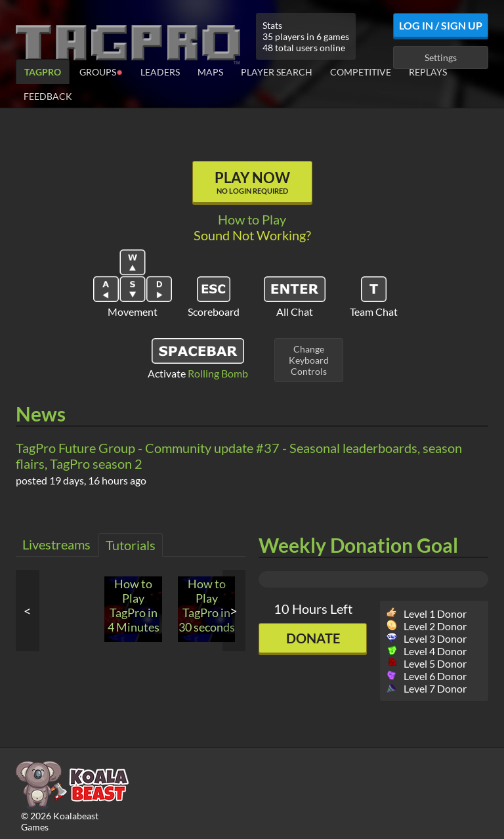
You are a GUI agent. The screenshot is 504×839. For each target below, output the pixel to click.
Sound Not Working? (252, 235)
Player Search (277, 72)
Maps (210, 72)
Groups (101, 71)
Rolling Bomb (218, 373)
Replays (428, 72)
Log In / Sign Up (441, 25)
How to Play (252, 219)
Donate (313, 638)
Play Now (252, 182)
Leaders (160, 72)
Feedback (48, 96)
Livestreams (56, 544)
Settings (441, 57)
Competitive (361, 72)
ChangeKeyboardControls (309, 360)
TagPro (43, 72)
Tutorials (131, 545)
